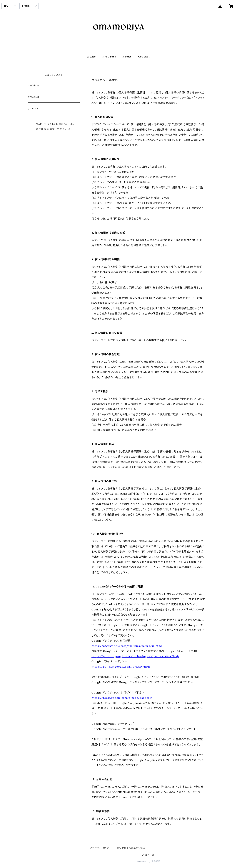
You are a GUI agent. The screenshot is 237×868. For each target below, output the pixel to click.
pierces (33, 108)
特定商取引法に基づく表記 (131, 848)
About (127, 57)
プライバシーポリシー (101, 848)
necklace (34, 85)
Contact (144, 57)
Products (109, 57)
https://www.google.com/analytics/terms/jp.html (127, 646)
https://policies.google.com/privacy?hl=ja (121, 667)
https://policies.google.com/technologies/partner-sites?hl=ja (135, 656)
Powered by (148, 861)
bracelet (33, 97)
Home (91, 57)
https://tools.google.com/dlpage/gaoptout (122, 698)
